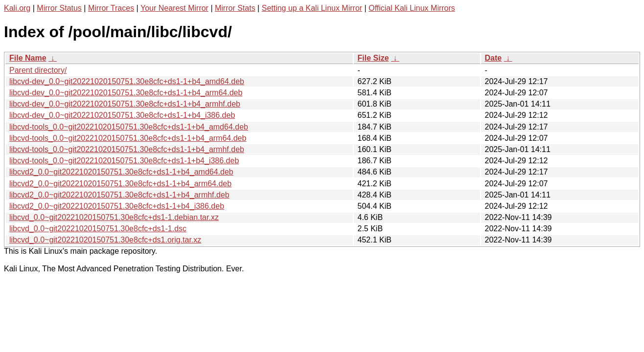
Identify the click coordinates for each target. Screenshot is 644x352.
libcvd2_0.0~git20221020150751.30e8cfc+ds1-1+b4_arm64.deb (120, 184)
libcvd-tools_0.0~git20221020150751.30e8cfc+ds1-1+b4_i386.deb (124, 161)
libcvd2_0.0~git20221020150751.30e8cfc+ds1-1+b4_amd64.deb (121, 172)
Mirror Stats (235, 8)
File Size (373, 58)
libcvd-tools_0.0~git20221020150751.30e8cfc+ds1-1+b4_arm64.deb (128, 138)
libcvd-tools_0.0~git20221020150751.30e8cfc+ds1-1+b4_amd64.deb (129, 127)
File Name (28, 58)
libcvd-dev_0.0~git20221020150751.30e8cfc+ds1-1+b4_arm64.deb (126, 93)
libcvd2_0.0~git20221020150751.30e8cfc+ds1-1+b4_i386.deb (117, 206)
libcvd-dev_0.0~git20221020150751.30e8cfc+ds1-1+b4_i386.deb (122, 115)
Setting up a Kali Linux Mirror (312, 8)
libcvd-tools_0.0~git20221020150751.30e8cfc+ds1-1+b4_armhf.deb (127, 149)
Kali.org (17, 8)
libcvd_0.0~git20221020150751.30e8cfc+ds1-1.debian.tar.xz (114, 217)
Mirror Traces (111, 8)
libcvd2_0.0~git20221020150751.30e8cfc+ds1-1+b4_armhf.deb (119, 195)
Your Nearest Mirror (174, 8)
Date (494, 58)
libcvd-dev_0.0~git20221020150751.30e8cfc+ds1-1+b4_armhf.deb (125, 104)
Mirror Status (59, 8)
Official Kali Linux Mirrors (412, 8)
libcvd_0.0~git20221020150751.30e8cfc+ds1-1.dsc (98, 229)
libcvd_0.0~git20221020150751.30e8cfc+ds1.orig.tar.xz (105, 240)
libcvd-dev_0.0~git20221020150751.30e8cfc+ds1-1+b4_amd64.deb (127, 81)
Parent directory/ (38, 70)
